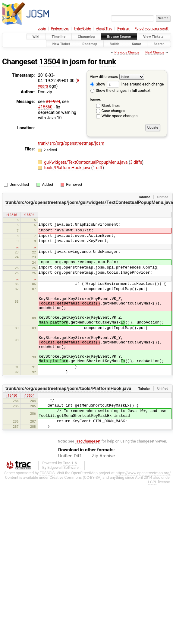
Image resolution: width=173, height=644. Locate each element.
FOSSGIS (47, 473)
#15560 (45, 107)
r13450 (12, 395)
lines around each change (135, 84)
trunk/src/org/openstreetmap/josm (71, 143)
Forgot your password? (152, 29)
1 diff (98, 168)
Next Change (155, 52)
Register (123, 29)
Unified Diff (70, 456)
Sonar (137, 44)
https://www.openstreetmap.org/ (143, 473)
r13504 (29, 215)
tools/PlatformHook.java (68, 168)
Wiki (36, 37)
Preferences (60, 29)
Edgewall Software (63, 467)
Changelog (86, 37)
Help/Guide (82, 29)
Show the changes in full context (120, 90)
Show (98, 84)
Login (42, 29)
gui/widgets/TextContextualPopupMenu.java (86, 162)
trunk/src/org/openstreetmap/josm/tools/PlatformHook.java (68, 388)
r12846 (12, 215)
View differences (104, 77)
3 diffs (136, 162)
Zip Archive (103, 456)
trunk (107, 62)
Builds (115, 44)
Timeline (58, 37)
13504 (50, 62)
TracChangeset (88, 441)
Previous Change (127, 52)
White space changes (120, 116)
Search (159, 44)
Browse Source (119, 37)
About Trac (104, 29)
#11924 (53, 101)
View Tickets (153, 37)
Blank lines (111, 106)
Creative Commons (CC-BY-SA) (75, 477)
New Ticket (61, 44)
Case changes (113, 111)
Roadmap (90, 44)
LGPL (153, 482)
